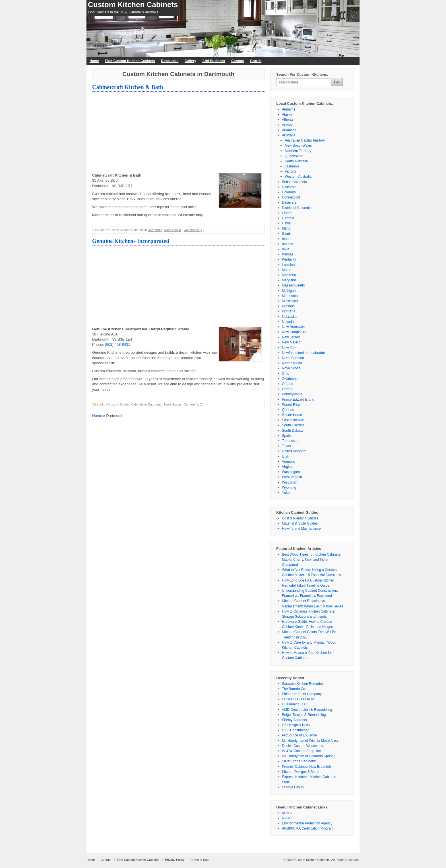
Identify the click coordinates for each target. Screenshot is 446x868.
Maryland (289, 280)
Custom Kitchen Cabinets (133, 5)
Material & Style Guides (300, 523)
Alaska (287, 114)
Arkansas (289, 130)
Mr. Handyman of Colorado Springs (308, 756)
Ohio (285, 374)
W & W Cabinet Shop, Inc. (302, 751)
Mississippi (290, 301)
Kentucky (289, 259)
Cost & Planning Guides (300, 518)
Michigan (289, 291)
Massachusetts (293, 285)
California (289, 187)
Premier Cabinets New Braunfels (307, 767)
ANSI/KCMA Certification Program (308, 828)
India (286, 239)
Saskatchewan (293, 420)
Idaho (286, 228)
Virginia (288, 467)
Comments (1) (194, 230)
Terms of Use (200, 860)
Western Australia (298, 177)
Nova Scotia (173, 230)
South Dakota (292, 431)
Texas (286, 446)
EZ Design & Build (296, 725)
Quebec (288, 410)
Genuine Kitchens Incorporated (131, 241)
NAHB (287, 818)
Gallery (190, 61)
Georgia (288, 218)
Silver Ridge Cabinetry (299, 761)
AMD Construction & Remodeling (307, 710)
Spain (286, 436)
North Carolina (293, 358)
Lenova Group (293, 787)
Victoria (290, 171)
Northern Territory (298, 151)
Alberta (287, 120)
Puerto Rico (291, 405)
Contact (238, 61)
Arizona (288, 125)
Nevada (288, 322)
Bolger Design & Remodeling (304, 715)
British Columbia (294, 182)
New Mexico (291, 342)
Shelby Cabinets (294, 720)
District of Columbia (297, 208)
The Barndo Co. (294, 689)
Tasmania (292, 166)
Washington (291, 472)
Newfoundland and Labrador (303, 353)
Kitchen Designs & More (300, 772)
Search (256, 61)
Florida (287, 213)
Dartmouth (155, 230)
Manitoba (289, 275)
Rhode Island (292, 415)
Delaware (289, 202)
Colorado (289, 192)
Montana (289, 311)
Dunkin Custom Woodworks (303, 746)
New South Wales (298, 146)
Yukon (287, 493)
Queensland (294, 156)
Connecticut (291, 197)
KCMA (287, 813)
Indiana (287, 244)
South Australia (296, 161)
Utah (285, 456)
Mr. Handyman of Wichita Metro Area (310, 741)
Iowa (285, 249)
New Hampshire (294, 332)
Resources (170, 61)
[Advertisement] (178, 133)
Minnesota (290, 296)
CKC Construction (296, 730)
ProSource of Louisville (299, 735)
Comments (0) (194, 404)
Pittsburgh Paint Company (302, 694)
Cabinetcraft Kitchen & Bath (128, 87)
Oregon (288, 389)
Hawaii (287, 223)
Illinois (287, 234)
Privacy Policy (175, 860)
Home (94, 61)
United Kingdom (294, 451)
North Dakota (292, 363)
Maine (287, 270)
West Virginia (292, 477)
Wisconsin (290, 482)
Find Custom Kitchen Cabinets (130, 61)
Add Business (214, 61)
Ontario (287, 384)
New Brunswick (294, 327)
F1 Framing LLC (294, 704)
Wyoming (289, 488)
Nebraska (289, 317)
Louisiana (289, 265)
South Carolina (293, 425)
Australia (289, 135)
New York (289, 348)
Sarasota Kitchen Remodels (303, 684)
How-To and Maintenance (301, 529)
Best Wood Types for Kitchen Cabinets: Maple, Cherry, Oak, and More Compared (311, 560)
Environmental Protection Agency (307, 823)
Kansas (288, 254)
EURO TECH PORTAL (299, 699)
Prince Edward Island (298, 400)
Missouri (288, 306)
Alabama (289, 109)
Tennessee (290, 441)
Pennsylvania (292, 394)
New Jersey (291, 337)
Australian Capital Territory (305, 140)
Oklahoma (290, 379)
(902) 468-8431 (118, 344)
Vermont (288, 462)
